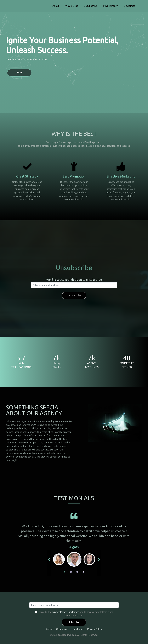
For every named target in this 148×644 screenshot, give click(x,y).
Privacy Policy (110, 6)
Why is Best (72, 6)
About (56, 6)
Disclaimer (129, 6)
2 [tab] (71, 572)
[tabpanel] (74, 559)
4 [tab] (84, 572)
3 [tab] (77, 572)
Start (19, 73)
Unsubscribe (90, 6)
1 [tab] (65, 572)
